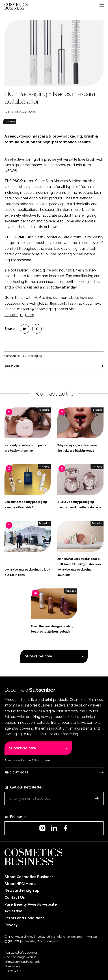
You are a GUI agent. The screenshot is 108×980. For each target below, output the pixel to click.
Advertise (13, 911)
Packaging (10, 122)
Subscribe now (38, 656)
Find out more (16, 773)
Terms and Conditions (25, 918)
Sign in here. (42, 760)
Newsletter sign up (22, 891)
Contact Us (15, 897)
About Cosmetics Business (29, 877)
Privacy (11, 925)
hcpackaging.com (19, 315)
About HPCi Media (21, 884)
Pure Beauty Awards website (31, 904)
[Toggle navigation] (102, 6)
